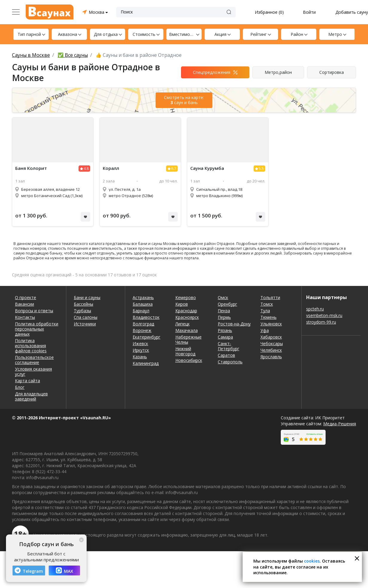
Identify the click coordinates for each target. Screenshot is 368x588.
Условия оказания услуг (33, 371)
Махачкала (187, 330)
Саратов (226, 355)
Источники (85, 324)
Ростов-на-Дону (234, 324)
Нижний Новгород (185, 351)
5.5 (261, 169)
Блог (20, 387)
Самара (225, 337)
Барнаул (141, 311)
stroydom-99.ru (321, 322)
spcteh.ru (315, 309)
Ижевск (140, 343)
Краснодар (186, 311)
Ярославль (271, 357)
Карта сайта (27, 381)
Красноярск (187, 317)
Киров (182, 304)
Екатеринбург (147, 337)
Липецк (183, 324)
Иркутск (141, 350)
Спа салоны (86, 317)
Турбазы (82, 311)
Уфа (265, 330)
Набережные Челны (188, 339)
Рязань (225, 330)
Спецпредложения (212, 72)
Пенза (224, 311)
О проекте (26, 297)
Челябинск (271, 350)
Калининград (146, 363)
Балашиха (143, 304)
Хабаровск (271, 337)
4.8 (86, 169)
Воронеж (142, 330)
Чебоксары (272, 343)
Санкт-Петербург (229, 346)
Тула (265, 311)
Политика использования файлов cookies (31, 346)
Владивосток (146, 317)
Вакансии (24, 304)
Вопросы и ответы (34, 311)
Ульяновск (271, 324)
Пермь (224, 317)
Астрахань (143, 297)
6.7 (174, 169)
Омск (223, 297)
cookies (312, 561)
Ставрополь (230, 362)
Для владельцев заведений (31, 396)
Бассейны (83, 304)
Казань (140, 357)
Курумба (207, 168)
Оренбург (227, 304)
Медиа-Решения (340, 424)
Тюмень (269, 317)
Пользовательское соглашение (34, 360)
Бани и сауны (87, 297)
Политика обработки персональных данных (37, 329)
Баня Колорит (31, 168)
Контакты (25, 317)
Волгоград (143, 324)
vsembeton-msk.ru (324, 315)
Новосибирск (189, 360)
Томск (267, 304)
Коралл (111, 168)
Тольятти (270, 297)
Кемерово (186, 297)
